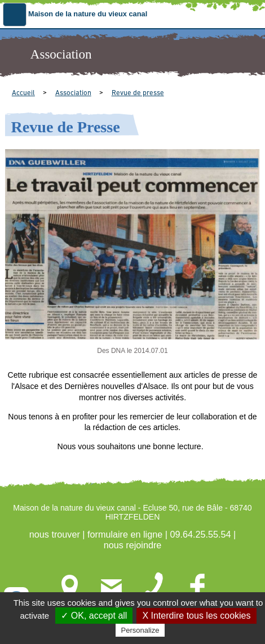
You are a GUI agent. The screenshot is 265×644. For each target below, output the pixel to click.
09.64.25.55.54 (200, 534)
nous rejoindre (133, 545)
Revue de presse (138, 93)
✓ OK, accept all (94, 616)
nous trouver (55, 534)
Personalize (140, 630)
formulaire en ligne (125, 534)
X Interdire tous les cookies (196, 616)
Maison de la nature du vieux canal (88, 14)
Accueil (23, 93)
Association (73, 93)
